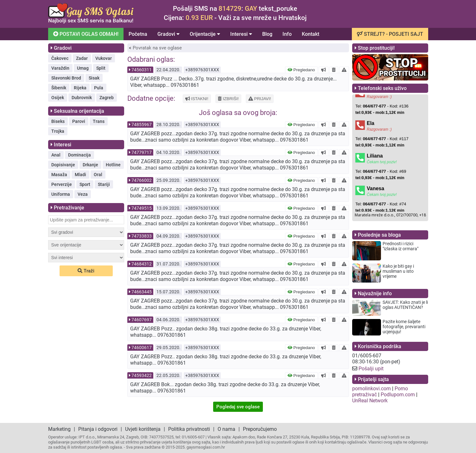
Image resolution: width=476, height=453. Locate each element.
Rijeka (80, 88)
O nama (226, 429)
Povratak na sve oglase (157, 48)
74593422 (142, 375)
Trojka (58, 131)
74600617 (142, 348)
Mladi (80, 175)
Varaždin (60, 68)
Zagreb (107, 98)
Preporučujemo (260, 429)
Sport (85, 184)
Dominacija (79, 155)
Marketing (59, 429)
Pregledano (301, 70)
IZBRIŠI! (228, 99)
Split (101, 68)
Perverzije (62, 184)
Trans (99, 121)
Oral (98, 175)
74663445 (142, 292)
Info (287, 34)
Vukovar (104, 58)
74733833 (142, 236)
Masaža (59, 175)
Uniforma (61, 194)
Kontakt (311, 34)
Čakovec (60, 58)
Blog (267, 34)
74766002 (142, 180)
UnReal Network (370, 401)
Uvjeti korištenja (143, 429)
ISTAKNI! (197, 99)
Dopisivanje (63, 165)
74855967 (142, 124)
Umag (83, 68)
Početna (138, 34)
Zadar (82, 58)
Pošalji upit (371, 369)
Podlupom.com (398, 395)
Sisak (94, 78)
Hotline (113, 165)
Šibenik (59, 88)
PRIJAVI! (260, 99)
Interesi (241, 34)
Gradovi (168, 34)
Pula (99, 88)
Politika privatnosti (189, 429)
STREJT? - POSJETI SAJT (390, 34)
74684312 (142, 264)
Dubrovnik (82, 98)
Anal (56, 155)
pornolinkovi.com (371, 389)
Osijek (58, 98)
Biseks (58, 121)
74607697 (142, 320)
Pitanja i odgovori (98, 429)
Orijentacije (205, 34)
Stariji (104, 184)
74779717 (142, 152)
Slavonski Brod (66, 78)
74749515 (142, 208)
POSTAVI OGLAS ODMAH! (85, 34)
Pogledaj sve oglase (238, 407)
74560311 (142, 70)
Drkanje (90, 165)
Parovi (79, 121)
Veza (83, 194)
